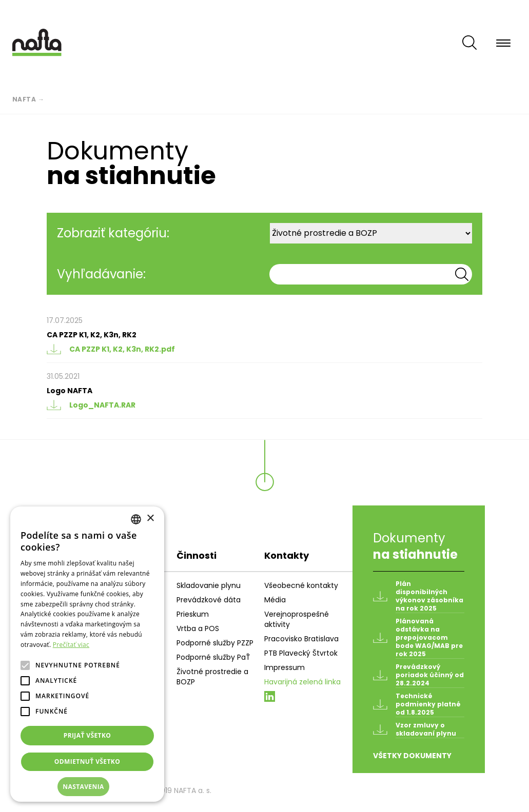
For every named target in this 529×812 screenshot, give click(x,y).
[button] (87, 787)
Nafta (24, 99)
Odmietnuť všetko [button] (87, 762)
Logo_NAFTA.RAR (91, 405)
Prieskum (193, 614)
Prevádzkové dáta (209, 600)
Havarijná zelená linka (302, 682)
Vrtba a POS (198, 628)
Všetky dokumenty (412, 756)
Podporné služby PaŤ (213, 657)
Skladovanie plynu (209, 585)
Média (275, 600)
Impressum (285, 667)
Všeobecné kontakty (301, 585)
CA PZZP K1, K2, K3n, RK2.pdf (111, 349)
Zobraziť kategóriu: (113, 233)
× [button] (150, 519)
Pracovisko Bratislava (301, 639)
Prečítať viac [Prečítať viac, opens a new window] (71, 645)
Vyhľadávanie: (101, 274)
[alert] (87, 654)
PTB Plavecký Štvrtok (301, 653)
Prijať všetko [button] (87, 735)
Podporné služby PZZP (215, 643)
